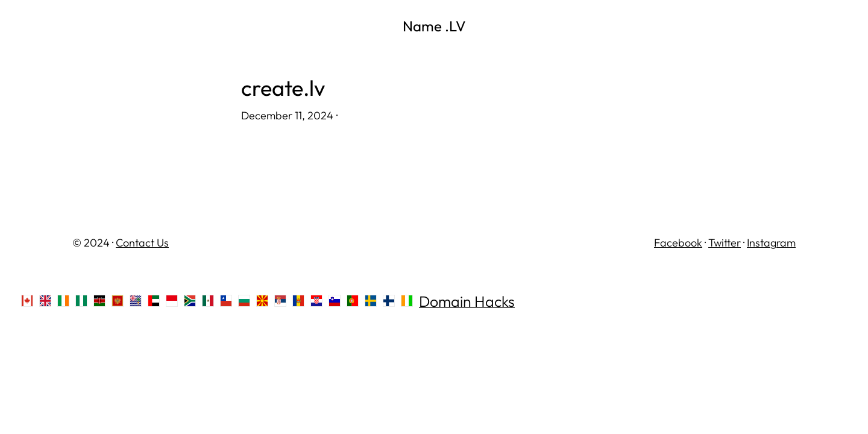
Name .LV (434, 26)
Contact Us (142, 243)
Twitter (725, 243)
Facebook (678, 243)
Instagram (771, 243)
